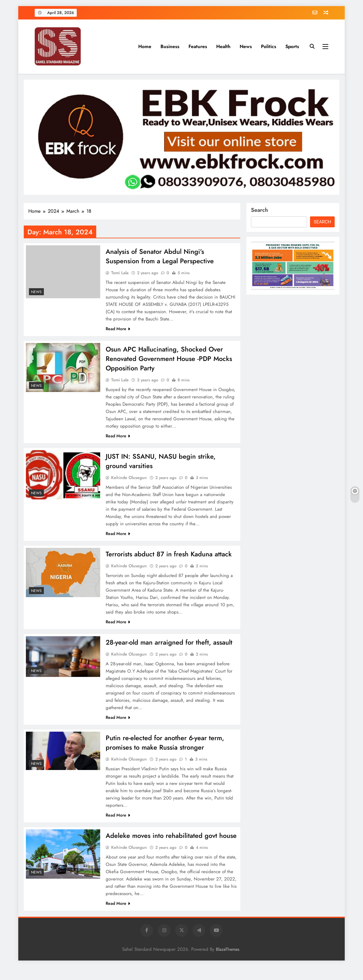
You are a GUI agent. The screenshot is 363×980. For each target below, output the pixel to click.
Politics (269, 46)
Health (223, 46)
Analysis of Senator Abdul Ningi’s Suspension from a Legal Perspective (160, 257)
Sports (292, 46)
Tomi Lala (120, 273)
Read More (118, 329)
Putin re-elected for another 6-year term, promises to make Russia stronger (165, 746)
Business (170, 46)
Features (198, 46)
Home (145, 46)
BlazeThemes (228, 963)
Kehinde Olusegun (129, 480)
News (246, 46)
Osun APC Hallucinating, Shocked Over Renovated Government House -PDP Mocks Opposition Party (169, 360)
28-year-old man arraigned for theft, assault (169, 645)
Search (259, 210)
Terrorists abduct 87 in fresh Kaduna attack (169, 556)
